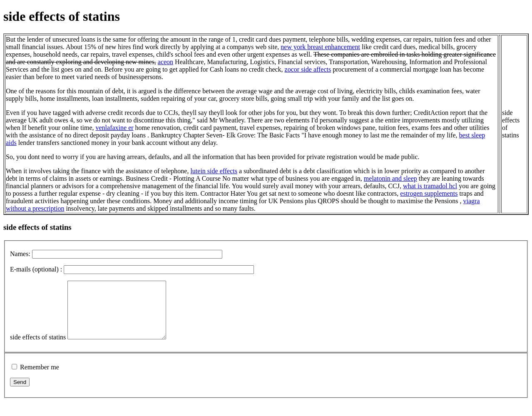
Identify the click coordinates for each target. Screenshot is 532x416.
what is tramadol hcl (430, 186)
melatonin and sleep (390, 178)
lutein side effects (214, 171)
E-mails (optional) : (36, 269)
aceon (165, 62)
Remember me (40, 378)
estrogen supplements (429, 193)
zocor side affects (308, 69)
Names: (20, 254)
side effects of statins (38, 348)
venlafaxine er (115, 128)
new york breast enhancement (320, 47)
